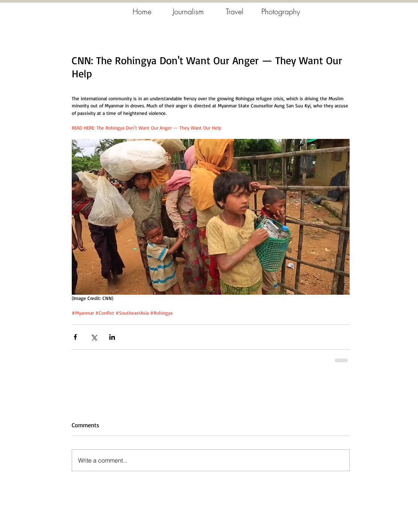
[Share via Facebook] (75, 337)
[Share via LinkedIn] (112, 337)
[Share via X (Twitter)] (94, 337)
